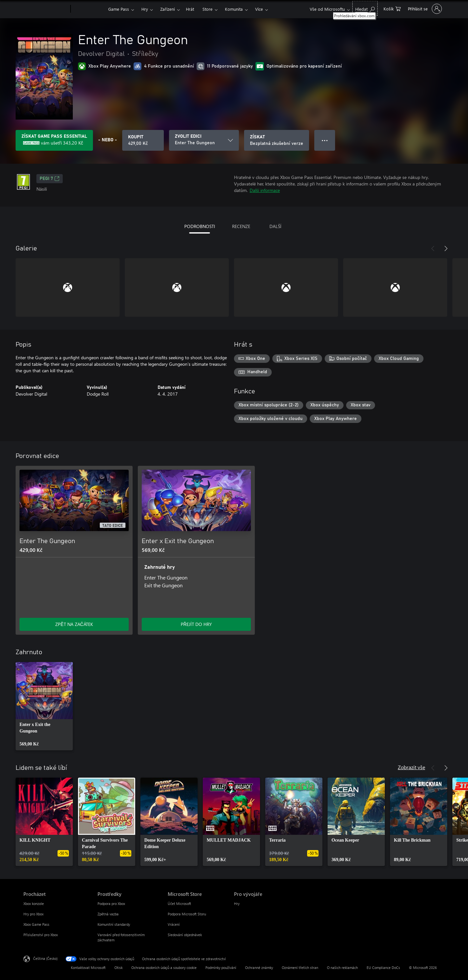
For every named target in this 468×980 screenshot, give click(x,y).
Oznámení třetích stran (300, 967)
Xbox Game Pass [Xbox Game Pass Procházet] (36, 924)
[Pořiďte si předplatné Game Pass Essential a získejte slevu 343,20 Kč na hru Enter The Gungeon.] (54, 140)
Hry (145, 9)
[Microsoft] (46, 9)
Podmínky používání (221, 967)
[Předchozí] (433, 248)
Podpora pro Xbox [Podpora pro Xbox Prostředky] (111, 904)
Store (208, 9)
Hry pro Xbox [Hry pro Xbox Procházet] (33, 914)
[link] (44, 706)
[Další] (446, 248)
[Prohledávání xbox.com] (365, 8)
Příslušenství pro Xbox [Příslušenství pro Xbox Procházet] (41, 935)
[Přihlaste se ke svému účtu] (424, 9)
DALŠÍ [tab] (275, 226)
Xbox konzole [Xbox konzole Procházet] (34, 904)
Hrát (190, 9)
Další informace (265, 190)
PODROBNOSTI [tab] (200, 226)
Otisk (118, 967)
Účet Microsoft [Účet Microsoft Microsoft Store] (179, 904)
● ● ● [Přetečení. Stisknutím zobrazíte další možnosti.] (325, 140)
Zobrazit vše (411, 767)
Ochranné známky (259, 967)
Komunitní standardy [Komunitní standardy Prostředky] (114, 924)
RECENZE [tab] (241, 226)
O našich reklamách (342, 967)
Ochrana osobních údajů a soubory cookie (164, 967)
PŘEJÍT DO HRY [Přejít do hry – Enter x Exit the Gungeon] (196, 624)
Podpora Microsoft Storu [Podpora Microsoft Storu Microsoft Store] (187, 914)
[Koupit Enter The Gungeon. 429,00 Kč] (143, 140)
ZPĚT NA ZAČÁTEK (74, 624)
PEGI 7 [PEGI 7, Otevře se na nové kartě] (50, 179)
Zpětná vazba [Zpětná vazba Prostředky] (108, 914)
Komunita (234, 9)
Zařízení (168, 9)
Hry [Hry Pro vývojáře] (237, 904)
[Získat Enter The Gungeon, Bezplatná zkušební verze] (277, 140)
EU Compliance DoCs (383, 967)
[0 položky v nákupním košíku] (392, 8)
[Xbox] (89, 9)
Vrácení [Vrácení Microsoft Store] (174, 924)
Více (259, 9)
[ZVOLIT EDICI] (204, 140)
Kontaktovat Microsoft (88, 967)
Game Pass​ (119, 9)
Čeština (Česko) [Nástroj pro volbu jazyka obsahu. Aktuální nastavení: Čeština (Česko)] (45, 958)
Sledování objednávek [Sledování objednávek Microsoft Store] (185, 935)
